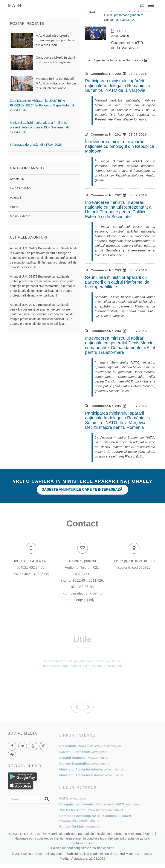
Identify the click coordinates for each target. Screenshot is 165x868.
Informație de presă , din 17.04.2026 (36, 144)
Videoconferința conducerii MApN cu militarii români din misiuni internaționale (56, 83)
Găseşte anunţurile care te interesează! (82, 489)
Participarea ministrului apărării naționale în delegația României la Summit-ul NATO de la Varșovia (117, 86)
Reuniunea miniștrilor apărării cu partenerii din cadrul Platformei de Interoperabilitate (117, 282)
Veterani (15, 198)
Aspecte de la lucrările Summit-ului (120, 60)
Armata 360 (18, 179)
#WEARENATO (20, 188)
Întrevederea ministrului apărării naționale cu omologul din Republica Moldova (120, 146)
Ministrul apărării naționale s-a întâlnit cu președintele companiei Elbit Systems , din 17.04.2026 (40, 127)
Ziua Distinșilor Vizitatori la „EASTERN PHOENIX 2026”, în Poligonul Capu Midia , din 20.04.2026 (43, 105)
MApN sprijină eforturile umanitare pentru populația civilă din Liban (55, 40)
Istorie (14, 207)
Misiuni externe (20, 216)
